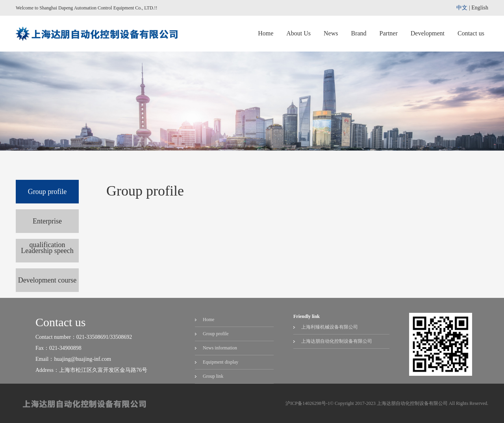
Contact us (471, 33)
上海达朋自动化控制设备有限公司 (337, 341)
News (331, 33)
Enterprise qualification (47, 225)
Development (428, 33)
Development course (47, 280)
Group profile (47, 192)
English (480, 8)
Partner (389, 33)
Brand (359, 33)
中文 (462, 8)
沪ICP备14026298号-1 (308, 403)
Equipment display (220, 362)
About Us (298, 33)
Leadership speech (47, 251)
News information (220, 348)
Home (266, 33)
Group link (213, 376)
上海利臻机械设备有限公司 (330, 327)
